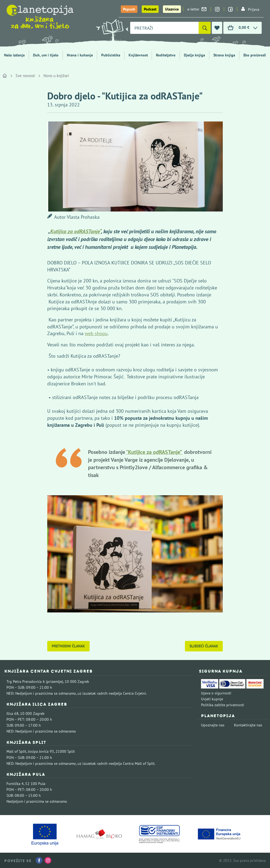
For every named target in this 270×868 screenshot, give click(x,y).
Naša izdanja (14, 55)
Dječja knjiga (194, 55)
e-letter (197, 9)
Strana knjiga (224, 55)
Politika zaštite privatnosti (223, 705)
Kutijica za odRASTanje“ (76, 231)
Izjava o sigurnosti (216, 693)
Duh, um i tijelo (46, 55)
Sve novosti (25, 76)
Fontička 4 (15, 784)
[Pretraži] (205, 28)
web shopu (96, 333)
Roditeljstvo (166, 55)
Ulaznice (172, 9)
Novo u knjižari (56, 76)
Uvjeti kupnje (212, 699)
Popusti (129, 9)
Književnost (138, 55)
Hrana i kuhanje (80, 55)
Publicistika (111, 55)
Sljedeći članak (204, 646)
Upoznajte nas (213, 725)
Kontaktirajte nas (248, 725)
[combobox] (164, 28)
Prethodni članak (68, 646)
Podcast (150, 9)
